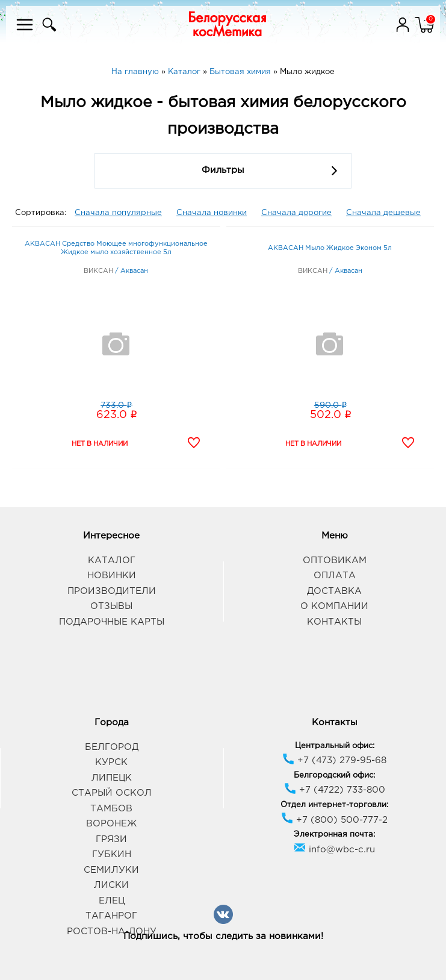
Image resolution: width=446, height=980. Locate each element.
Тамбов (111, 809)
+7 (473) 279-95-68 (334, 760)
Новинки (112, 576)
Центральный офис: (335, 746)
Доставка (334, 591)
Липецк (112, 778)
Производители (112, 591)
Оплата (335, 576)
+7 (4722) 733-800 (335, 790)
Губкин (112, 854)
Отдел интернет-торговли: (334, 805)
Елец (112, 901)
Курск (111, 762)
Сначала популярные (118, 213)
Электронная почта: (334, 835)
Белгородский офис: (334, 776)
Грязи (111, 839)
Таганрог (111, 916)
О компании (334, 606)
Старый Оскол (112, 793)
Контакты (334, 622)
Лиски (111, 885)
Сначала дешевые (383, 213)
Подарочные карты (112, 622)
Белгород (112, 747)
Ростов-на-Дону (112, 932)
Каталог (112, 560)
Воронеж (111, 824)
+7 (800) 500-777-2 (334, 820)
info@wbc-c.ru (334, 850)
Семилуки (111, 870)
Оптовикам (335, 560)
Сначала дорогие (296, 213)
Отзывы (111, 606)
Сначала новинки (212, 213)
